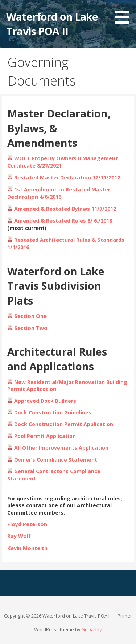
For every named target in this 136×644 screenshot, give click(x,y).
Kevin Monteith (27, 548)
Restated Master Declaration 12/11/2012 (64, 177)
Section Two (27, 328)
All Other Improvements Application (61, 448)
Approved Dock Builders (45, 401)
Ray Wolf (19, 536)
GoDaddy (91, 629)
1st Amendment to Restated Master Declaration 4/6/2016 (59, 193)
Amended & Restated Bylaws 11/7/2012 (62, 209)
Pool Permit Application (45, 436)
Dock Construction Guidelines (49, 412)
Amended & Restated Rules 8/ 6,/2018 (60, 221)
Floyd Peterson (27, 524)
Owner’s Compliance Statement (56, 460)
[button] (124, 13)
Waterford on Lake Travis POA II (52, 24)
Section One (27, 316)
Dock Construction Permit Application (64, 424)
